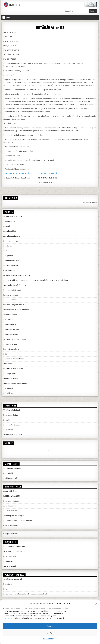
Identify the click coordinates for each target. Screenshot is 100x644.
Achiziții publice (10, 393)
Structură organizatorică (14, 305)
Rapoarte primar (10, 344)
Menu (8, 17)
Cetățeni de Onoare (11, 534)
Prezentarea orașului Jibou (15, 547)
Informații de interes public (15, 516)
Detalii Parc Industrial (13, 579)
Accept (50, 626)
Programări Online (11, 425)
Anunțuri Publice (10, 491)
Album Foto (8, 561)
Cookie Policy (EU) (11, 526)
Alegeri (7, 226)
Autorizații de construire (14, 359)
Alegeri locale (9, 221)
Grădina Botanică (10, 556)
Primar (6, 251)
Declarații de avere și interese (16, 310)
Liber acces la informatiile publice (18, 521)
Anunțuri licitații (10, 324)
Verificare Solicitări (12, 410)
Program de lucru (11, 241)
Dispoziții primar (11, 378)
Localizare (8, 246)
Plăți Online (8, 430)
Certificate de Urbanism (13, 369)
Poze (6, 589)
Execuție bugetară (11, 349)
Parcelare (8, 584)
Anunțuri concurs (11, 334)
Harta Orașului (10, 566)
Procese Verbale (10, 300)
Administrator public (12, 261)
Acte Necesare (10, 506)
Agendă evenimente (12, 236)
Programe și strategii (12, 290)
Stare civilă (8, 388)
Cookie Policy (49, 639)
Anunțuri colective (11, 329)
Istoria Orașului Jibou (12, 551)
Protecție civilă (10, 374)
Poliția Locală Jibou (11, 478)
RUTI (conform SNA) (12, 496)
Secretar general (11, 266)
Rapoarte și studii (11, 295)
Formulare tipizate (11, 501)
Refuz (50, 633)
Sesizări (7, 420)
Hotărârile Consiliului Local (15, 285)
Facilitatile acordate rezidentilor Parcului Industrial (25, 594)
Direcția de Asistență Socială (15, 383)
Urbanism (8, 364)
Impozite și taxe (10, 315)
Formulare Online (11, 415)
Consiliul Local (9, 270)
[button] (96, 604)
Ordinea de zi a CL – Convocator (17, 275)
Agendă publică (10, 231)
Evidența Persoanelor (13, 468)
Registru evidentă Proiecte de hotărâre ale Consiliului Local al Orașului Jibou (36, 280)
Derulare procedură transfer (16, 339)
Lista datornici (9, 320)
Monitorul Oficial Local (13, 216)
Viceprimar (8, 256)
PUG (5, 354)
